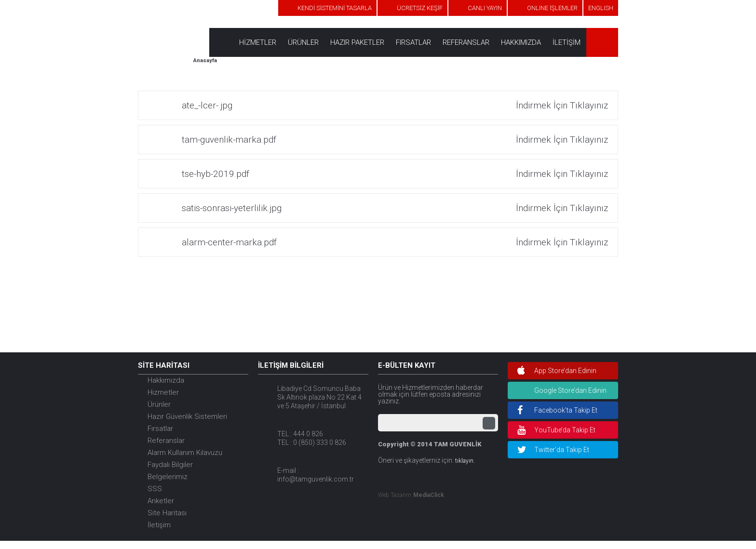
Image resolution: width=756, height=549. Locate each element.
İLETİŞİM (567, 42)
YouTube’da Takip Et (556, 430)
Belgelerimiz (168, 477)
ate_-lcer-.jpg (395, 105)
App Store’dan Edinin (557, 371)
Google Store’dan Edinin (570, 390)
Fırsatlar (160, 428)
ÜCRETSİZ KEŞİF (420, 8)
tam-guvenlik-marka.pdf (395, 140)
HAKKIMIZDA (521, 42)
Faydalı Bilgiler (170, 465)
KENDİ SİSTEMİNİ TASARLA (335, 8)
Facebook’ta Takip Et (557, 410)
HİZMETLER (258, 42)
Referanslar (166, 441)
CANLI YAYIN (485, 8)
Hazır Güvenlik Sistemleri (187, 416)
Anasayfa (205, 60)
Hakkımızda (166, 380)
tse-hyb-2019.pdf (395, 174)
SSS (155, 489)
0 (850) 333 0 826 (320, 442)
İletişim (159, 525)
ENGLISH (601, 8)
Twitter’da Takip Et (553, 450)
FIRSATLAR (413, 42)
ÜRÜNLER (303, 42)
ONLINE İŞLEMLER (552, 8)
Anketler (161, 501)
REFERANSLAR (466, 42)
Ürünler (159, 404)
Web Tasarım (395, 495)
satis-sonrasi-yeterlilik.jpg (395, 208)
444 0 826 (308, 434)
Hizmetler (163, 392)
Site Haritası (167, 513)
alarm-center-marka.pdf (395, 242)
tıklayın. (465, 461)
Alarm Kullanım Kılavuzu (185, 453)
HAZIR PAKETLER (357, 42)
